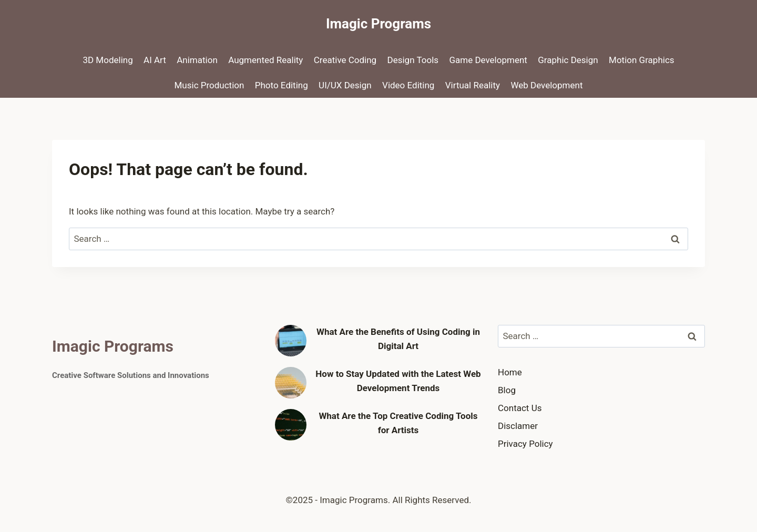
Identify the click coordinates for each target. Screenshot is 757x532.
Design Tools (413, 60)
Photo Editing (282, 85)
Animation (197, 60)
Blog (507, 390)
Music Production (209, 85)
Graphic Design (568, 60)
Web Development (546, 85)
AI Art (155, 60)
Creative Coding (345, 60)
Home (510, 372)
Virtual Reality (473, 85)
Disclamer (518, 426)
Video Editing (408, 85)
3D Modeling (108, 60)
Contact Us (520, 408)
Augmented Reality (265, 60)
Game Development (488, 60)
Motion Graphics (642, 60)
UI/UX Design (345, 85)
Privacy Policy (525, 444)
